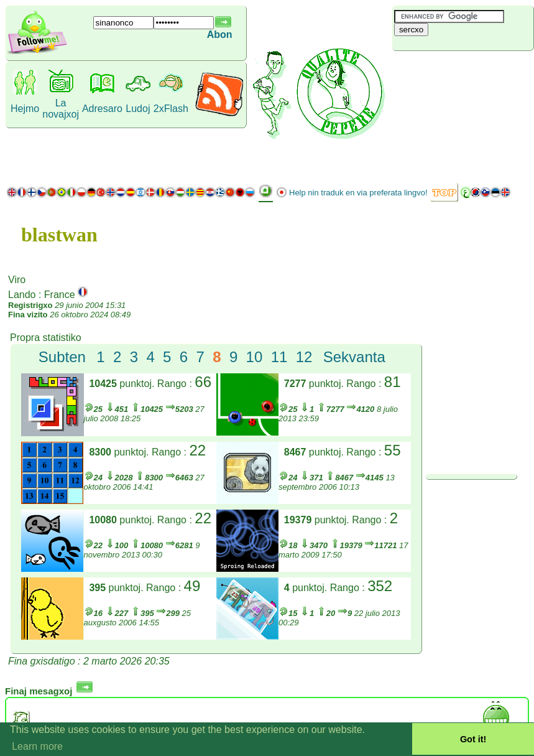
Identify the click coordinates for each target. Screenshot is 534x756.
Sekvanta (354, 357)
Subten (62, 357)
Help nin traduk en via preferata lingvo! (358, 193)
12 (304, 357)
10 (255, 357)
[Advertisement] (463, 115)
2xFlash (171, 109)
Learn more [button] (37, 746)
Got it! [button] (473, 739)
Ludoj (138, 109)
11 (279, 357)
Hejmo (25, 109)
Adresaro (102, 109)
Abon (220, 35)
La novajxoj (61, 109)
